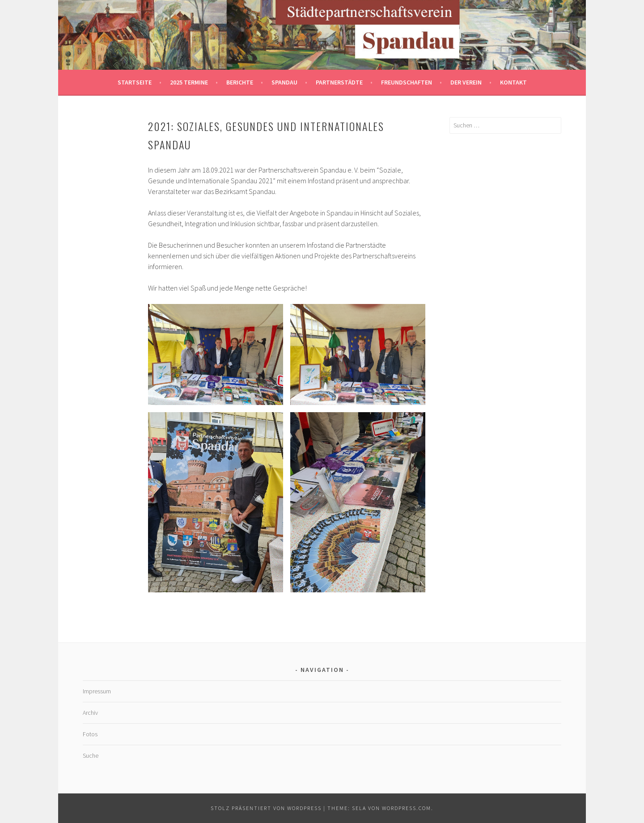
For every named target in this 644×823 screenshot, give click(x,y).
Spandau (284, 82)
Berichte (240, 82)
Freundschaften (407, 82)
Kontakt (513, 82)
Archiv (90, 713)
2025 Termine (189, 82)
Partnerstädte (339, 82)
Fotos (90, 734)
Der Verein (466, 82)
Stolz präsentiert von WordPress (266, 808)
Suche (91, 755)
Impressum (97, 691)
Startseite (135, 82)
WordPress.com (407, 808)
